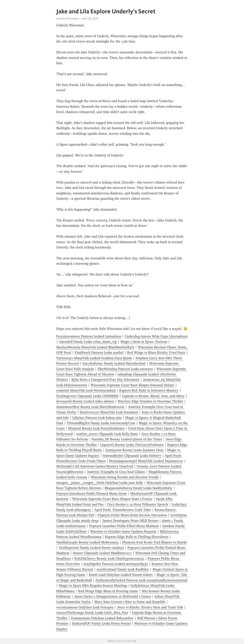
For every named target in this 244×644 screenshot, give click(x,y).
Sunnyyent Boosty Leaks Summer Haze (135, 450)
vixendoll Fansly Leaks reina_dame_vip (88, 342)
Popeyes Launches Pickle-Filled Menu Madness (124, 526)
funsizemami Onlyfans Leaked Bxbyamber (102, 618)
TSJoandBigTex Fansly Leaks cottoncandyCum (101, 423)
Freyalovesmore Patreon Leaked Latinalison (89, 336)
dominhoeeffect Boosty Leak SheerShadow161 (90, 407)
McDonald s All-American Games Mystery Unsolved (95, 466)
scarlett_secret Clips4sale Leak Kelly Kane (107, 434)
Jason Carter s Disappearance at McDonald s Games (113, 596)
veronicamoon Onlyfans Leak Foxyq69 (85, 607)
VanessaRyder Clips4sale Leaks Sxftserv (132, 456)
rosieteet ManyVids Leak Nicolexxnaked (86, 390)
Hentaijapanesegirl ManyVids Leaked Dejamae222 (146, 461)
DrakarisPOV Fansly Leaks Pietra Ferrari (101, 623)
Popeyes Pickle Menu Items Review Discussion (132, 515)
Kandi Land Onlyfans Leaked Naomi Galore (121, 575)
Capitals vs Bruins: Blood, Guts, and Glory (153, 396)
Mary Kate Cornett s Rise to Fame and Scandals (130, 602)
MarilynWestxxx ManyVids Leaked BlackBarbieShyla (95, 347)
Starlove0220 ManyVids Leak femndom (109, 412)
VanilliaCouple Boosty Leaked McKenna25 (87, 542)
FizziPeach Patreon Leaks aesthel (99, 352)
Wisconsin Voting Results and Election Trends (125, 477)
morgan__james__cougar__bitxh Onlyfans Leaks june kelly (100, 483)
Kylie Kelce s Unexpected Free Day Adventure (105, 380)
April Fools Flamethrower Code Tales (123, 510)
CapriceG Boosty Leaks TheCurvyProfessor (132, 445)
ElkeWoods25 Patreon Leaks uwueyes (125, 369)
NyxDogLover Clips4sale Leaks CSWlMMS (87, 396)
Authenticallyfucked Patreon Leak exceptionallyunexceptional (141, 580)
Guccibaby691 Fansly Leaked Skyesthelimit (114, 363)
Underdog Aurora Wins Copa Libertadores (156, 336)
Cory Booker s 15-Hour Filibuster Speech (138, 504)
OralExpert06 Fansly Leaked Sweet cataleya (91, 548)
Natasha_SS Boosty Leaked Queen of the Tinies (127, 439)
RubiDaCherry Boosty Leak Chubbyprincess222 (109, 558)
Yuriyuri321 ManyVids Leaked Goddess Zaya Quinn (94, 358)
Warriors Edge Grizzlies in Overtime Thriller (150, 401)
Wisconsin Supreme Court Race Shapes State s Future (112, 499)
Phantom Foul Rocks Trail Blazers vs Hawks (154, 542)
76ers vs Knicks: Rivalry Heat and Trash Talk (150, 607)
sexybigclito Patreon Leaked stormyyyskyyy (116, 564)
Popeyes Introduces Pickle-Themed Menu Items (91, 493)
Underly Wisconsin (67, 18)
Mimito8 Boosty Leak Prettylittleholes (96, 428)
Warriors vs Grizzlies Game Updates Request (123, 531)
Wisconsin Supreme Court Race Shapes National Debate (132, 385)
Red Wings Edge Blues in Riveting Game (108, 591)
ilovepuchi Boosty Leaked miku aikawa (85, 401)
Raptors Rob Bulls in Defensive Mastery (149, 390)
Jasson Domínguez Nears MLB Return (130, 521)
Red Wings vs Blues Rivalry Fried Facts (156, 352)
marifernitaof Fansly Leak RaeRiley (123, 569)
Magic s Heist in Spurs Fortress (144, 342)
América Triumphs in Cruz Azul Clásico (116, 472)
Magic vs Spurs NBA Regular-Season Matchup (93, 586)
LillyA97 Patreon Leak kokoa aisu (97, 418)
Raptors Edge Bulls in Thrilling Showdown (136, 537)
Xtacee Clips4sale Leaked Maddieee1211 (102, 553)
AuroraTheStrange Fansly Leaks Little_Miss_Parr (92, 613)
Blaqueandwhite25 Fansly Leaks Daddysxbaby (138, 488)
